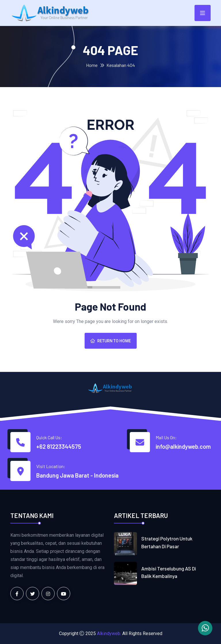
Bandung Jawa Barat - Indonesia (77, 475)
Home (92, 65)
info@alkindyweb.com (183, 446)
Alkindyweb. (109, 633)
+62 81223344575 (59, 446)
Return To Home (111, 341)
